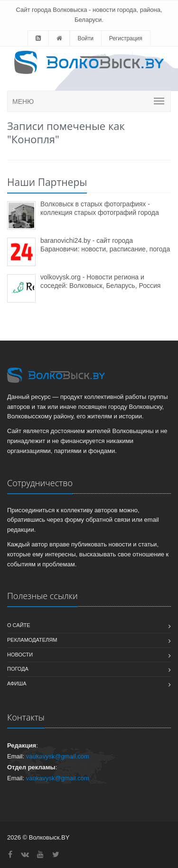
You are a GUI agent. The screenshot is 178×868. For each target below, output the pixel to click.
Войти (85, 38)
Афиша (17, 683)
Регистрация (126, 38)
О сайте (19, 625)
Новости (20, 655)
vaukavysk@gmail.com (58, 756)
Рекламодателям (32, 640)
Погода (18, 669)
